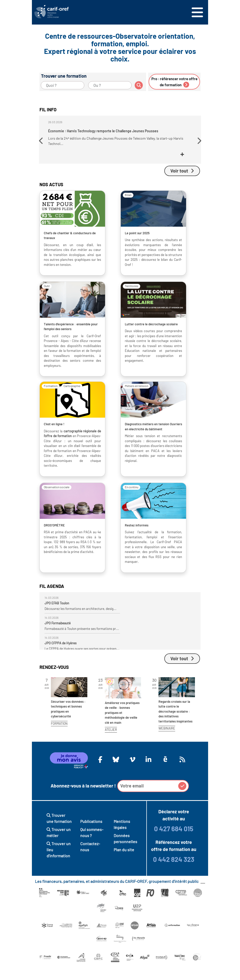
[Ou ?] (110, 85)
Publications (91, 836)
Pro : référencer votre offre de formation (174, 82)
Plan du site (124, 864)
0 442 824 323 (174, 874)
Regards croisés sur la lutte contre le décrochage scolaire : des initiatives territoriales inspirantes (175, 726)
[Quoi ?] (63, 85)
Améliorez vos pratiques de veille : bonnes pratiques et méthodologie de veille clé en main (122, 727)
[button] (42, 149)
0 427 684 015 (174, 843)
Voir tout (182, 185)
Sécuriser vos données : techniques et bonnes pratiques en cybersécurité (68, 724)
